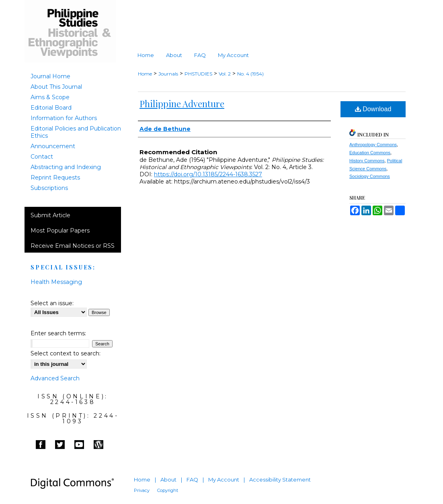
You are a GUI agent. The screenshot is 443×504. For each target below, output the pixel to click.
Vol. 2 (225, 74)
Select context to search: (66, 353)
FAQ (192, 480)
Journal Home (50, 76)
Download (373, 109)
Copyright (168, 490)
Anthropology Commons (373, 145)
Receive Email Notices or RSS (73, 246)
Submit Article (50, 215)
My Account (224, 480)
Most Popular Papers (60, 231)
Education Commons (370, 153)
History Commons (367, 161)
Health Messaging (56, 282)
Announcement (53, 146)
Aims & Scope (50, 97)
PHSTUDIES (198, 74)
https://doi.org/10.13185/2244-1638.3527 (208, 174)
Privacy (142, 490)
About (168, 480)
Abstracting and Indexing (66, 167)
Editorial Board (51, 108)
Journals (168, 74)
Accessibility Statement (280, 480)
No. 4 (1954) (250, 74)
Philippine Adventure (182, 104)
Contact (42, 157)
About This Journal (56, 87)
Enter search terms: (58, 333)
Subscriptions (49, 188)
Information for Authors (64, 118)
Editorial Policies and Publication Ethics (76, 132)
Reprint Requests (55, 178)
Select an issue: (52, 303)
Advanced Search (55, 378)
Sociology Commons (370, 176)
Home (145, 74)
